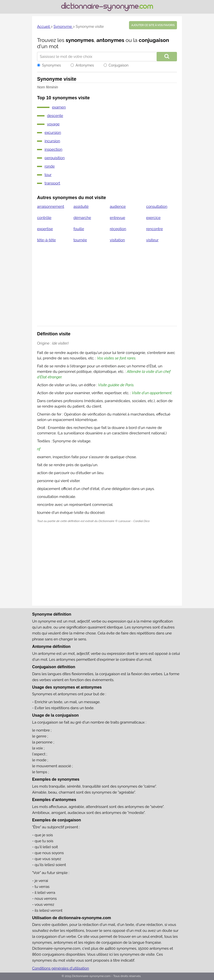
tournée (80, 240)
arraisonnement (51, 207)
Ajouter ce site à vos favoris (153, 25)
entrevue (118, 218)
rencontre (154, 229)
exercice (153, 218)
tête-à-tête (46, 240)
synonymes (80, 40)
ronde (50, 166)
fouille (79, 229)
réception (118, 229)
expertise (45, 229)
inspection (53, 149)
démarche (82, 218)
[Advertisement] (107, 287)
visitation (117, 240)
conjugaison (154, 40)
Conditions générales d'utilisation (61, 968)
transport (52, 183)
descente (55, 116)
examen (59, 107)
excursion (53, 133)
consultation (157, 207)
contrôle (44, 218)
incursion (52, 141)
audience (118, 207)
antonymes (110, 40)
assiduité (81, 207)
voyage (53, 124)
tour (48, 175)
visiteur (152, 240)
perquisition (55, 158)
